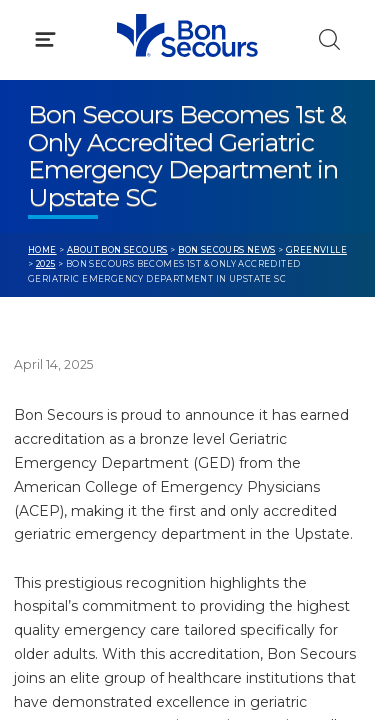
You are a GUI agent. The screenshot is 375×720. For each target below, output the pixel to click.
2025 (46, 264)
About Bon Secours (117, 250)
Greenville (316, 250)
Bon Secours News (227, 250)
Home (42, 250)
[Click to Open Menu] (45, 39)
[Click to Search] (329, 39)
